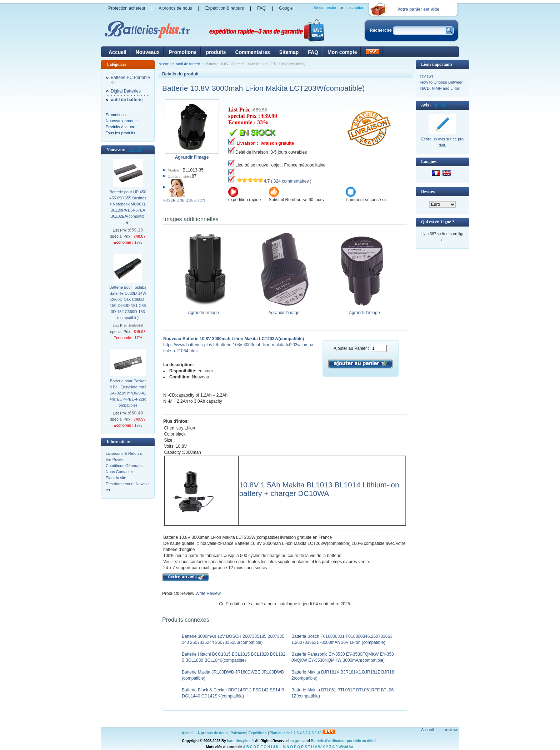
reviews (427, 76)
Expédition (258, 733)
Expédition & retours (225, 8)
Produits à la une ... (123, 127)
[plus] (135, 150)
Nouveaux (148, 52)
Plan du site (116, 478)
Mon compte (342, 52)
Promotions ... (118, 115)
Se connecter (325, 8)
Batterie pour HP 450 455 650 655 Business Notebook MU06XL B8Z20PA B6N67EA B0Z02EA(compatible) (128, 207)
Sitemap (289, 52)
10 (319, 733)
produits (216, 52)
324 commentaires (291, 181)
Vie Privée (115, 460)
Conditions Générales (125, 466)
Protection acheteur (127, 8)
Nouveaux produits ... (124, 121)
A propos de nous (175, 8)
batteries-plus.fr (241, 741)
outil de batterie (188, 64)
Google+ (287, 8)
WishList (346, 747)
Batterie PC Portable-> (130, 80)
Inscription (355, 8)
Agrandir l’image (203, 311)
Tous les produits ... (123, 133)
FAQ (261, 8)
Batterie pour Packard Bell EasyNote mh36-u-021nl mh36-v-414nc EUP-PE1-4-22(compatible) (128, 393)
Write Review (207, 593)
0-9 (335, 747)
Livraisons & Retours (124, 453)
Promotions (183, 52)
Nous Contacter (119, 472)
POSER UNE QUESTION (184, 200)
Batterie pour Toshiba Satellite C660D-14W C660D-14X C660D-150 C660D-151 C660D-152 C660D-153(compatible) (128, 302)
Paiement (239, 733)
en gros (296, 741)
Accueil (117, 52)
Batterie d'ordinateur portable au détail (344, 741)
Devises (428, 192)
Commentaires (253, 52)
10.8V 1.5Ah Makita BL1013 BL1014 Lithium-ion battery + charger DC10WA (319, 489)
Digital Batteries (126, 91)
